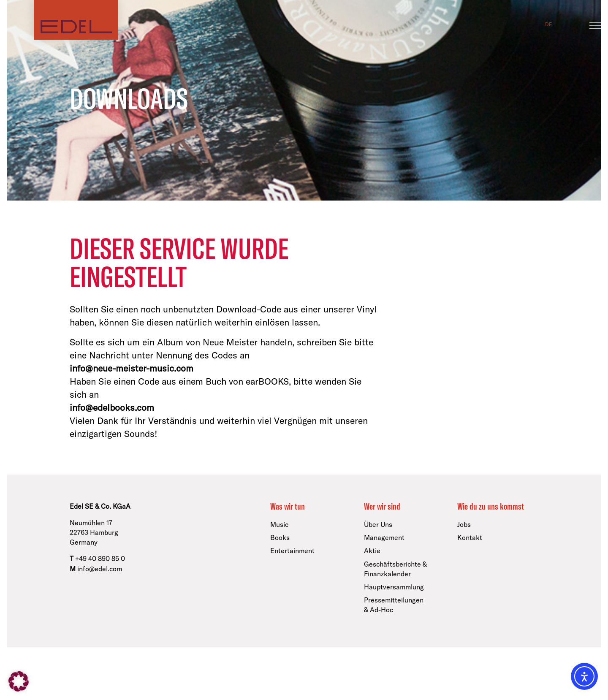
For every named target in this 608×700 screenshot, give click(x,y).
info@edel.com (100, 569)
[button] (19, 681)
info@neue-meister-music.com (132, 368)
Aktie (372, 551)
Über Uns (378, 524)
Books (280, 537)
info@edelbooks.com (112, 408)
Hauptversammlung (394, 587)
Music (279, 524)
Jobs (464, 524)
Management (384, 537)
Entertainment (292, 551)
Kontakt (470, 537)
